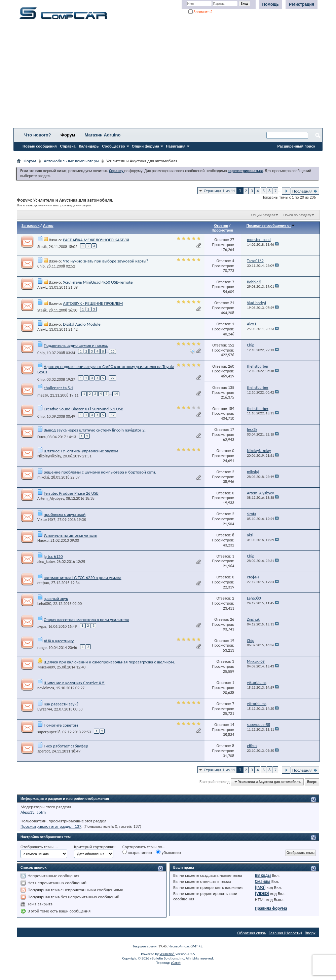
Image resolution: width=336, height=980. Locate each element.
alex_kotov (46, 562)
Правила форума (271, 908)
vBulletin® (167, 954)
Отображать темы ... (39, 847)
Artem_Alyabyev (51, 498)
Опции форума (145, 146)
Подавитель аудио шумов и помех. (76, 345)
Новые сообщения (40, 146)
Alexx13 (27, 812)
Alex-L (42, 287)
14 (116, 394)
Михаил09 (46, 667)
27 (113, 378)
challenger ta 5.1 (59, 388)
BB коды (263, 875)
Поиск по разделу (297, 215)
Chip (41, 266)
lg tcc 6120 (53, 556)
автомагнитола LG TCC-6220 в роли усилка (83, 578)
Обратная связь (252, 933)
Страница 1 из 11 (219, 191)
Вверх (312, 782)
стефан (43, 583)
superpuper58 (49, 732)
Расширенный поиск (296, 146)
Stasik (42, 247)
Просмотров (222, 230)
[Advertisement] (168, 76)
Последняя (305, 191)
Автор (48, 226)
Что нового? (38, 135)
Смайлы (263, 881)
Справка (68, 146)
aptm (41, 812)
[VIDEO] (262, 893)
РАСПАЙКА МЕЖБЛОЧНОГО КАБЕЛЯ (96, 240)
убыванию (168, 852)
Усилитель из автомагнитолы (70, 535)
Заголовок (30, 226)
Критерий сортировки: (95, 847)
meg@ (43, 395)
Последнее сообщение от (271, 226)
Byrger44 (45, 709)
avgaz (42, 626)
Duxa (41, 437)
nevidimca (46, 688)
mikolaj (43, 477)
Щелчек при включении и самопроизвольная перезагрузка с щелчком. (109, 662)
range (42, 648)
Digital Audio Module (82, 324)
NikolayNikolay (49, 456)
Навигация (176, 146)
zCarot (176, 963)
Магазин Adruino (103, 135)
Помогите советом (61, 725)
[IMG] (260, 887)
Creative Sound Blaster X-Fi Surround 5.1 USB (84, 409)
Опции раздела (263, 215)
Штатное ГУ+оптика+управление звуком (81, 451)
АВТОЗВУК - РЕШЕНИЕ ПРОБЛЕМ (93, 303)
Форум (68, 135)
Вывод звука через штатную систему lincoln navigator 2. (95, 430)
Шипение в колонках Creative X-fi (74, 683)
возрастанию (137, 852)
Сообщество (114, 146)
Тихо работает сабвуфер (66, 746)
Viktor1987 (46, 520)
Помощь (271, 4)
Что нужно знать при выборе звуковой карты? (106, 261)
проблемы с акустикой (65, 514)
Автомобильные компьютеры (71, 161)
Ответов (221, 226)
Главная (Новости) (285, 933)
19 (113, 415)
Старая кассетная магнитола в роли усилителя (86, 620)
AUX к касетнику (59, 641)
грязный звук (56, 598)
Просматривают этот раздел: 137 (51, 826)
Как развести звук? (61, 704)
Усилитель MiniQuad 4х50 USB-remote (98, 282)
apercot (44, 751)
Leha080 (44, 604)
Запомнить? (200, 12)
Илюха (43, 540)
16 (113, 351)
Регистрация (302, 4)
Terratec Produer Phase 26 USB (71, 493)
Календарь (89, 146)
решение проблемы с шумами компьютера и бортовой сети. (100, 472)
